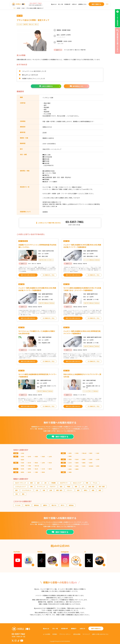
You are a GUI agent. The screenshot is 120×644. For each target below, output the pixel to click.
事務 (76, 487)
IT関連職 (53, 483)
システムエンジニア (20, 487)
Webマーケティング (20, 483)
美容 (100, 490)
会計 (38, 483)
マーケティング (41, 487)
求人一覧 (60, 4)
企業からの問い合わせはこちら (100, 634)
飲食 (23, 494)
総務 (93, 490)
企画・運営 (91, 487)
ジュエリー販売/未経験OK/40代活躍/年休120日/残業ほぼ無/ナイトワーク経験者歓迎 (82, 246)
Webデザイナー (64, 483)
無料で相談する (96, 629)
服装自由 (36, 505)
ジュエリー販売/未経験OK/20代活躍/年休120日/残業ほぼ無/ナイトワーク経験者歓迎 (37, 289)
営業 (16, 490)
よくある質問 (46, 634)
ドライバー (70, 490)
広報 (51, 490)
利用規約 (55, 634)
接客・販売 (59, 490)
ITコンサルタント (27, 490)
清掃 (31, 487)
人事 (45, 483)
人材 (83, 487)
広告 (37, 490)
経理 (78, 490)
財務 (87, 483)
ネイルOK (18, 505)
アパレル (95, 483)
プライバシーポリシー (65, 634)
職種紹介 (74, 629)
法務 (44, 490)
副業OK (45, 505)
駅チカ (63, 505)
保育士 (86, 490)
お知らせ (74, 4)
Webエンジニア (77, 483)
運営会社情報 (77, 634)
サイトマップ (86, 634)
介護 (16, 494)
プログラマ (52, 487)
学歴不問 (27, 505)
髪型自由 (71, 505)
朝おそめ (54, 505)
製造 (61, 487)
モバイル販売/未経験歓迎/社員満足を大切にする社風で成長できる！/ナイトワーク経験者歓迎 (82, 289)
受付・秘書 (102, 487)
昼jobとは (54, 4)
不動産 (68, 487)
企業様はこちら (82, 4)
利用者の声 (67, 4)
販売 (31, 483)
